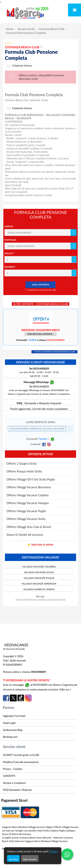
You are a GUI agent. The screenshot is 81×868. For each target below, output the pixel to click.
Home (10, 29)
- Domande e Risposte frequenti (39, 403)
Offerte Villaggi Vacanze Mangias (28, 503)
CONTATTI (9, 776)
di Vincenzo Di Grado (14, 649)
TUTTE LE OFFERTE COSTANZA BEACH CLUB (54, 352)
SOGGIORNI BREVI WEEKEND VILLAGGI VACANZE (37, 429)
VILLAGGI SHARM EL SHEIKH (39, 589)
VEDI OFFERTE (40, 285)
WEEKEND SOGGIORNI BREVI (40, 330)
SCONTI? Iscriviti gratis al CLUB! (21, 755)
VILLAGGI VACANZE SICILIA (39, 572)
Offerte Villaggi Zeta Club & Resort (29, 527)
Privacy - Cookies (13, 769)
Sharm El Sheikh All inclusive (25, 535)
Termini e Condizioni (14, 783)
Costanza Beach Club (52, 29)
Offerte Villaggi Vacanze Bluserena (29, 487)
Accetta (13, 859)
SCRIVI (32, 340)
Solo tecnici (30, 859)
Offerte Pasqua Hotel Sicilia (24, 471)
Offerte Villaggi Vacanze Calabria (28, 495)
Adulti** (10, 253)
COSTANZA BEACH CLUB (24, 47)
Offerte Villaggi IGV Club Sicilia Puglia (31, 479)
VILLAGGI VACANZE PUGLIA (39, 578)
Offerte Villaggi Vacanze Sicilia (26, 519)
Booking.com (10, 737)
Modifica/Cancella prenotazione (21, 762)
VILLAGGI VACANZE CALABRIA (39, 567)
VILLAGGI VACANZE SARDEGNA (39, 584)
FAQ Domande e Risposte (17, 790)
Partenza (10, 240)
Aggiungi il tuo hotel (14, 716)
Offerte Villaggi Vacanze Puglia (26, 511)
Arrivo (9, 226)
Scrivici (43, 439)
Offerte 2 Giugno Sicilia (22, 463)
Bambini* (10, 267)
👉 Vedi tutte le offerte (40, 545)
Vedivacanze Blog (13, 730)
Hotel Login (9, 723)
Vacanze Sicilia (26, 29)
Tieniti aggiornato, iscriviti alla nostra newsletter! (39, 409)
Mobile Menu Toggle (75, 10)
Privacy (54, 851)
